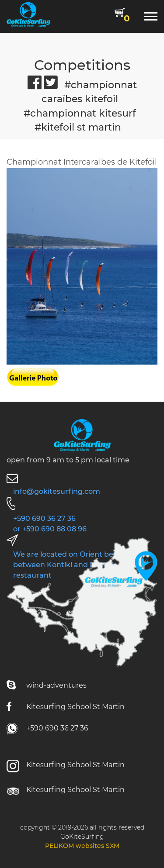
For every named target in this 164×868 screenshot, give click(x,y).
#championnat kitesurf (80, 113)
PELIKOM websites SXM (82, 846)
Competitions (82, 65)
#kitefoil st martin (78, 127)
